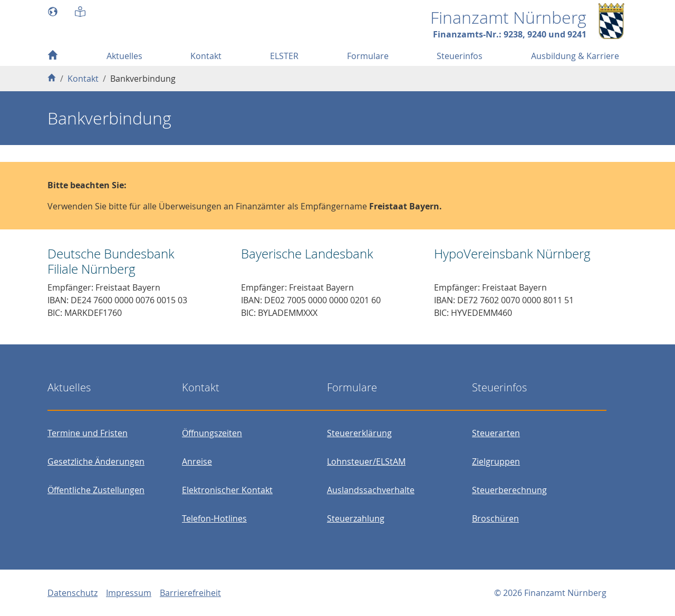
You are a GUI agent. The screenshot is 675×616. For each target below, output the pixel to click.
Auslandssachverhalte (371, 490)
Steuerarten (496, 433)
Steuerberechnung (509, 490)
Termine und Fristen (88, 433)
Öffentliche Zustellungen (96, 490)
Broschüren (495, 518)
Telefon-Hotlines (214, 518)
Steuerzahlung (356, 518)
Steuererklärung (359, 433)
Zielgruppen (496, 461)
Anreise (197, 461)
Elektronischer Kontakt (227, 490)
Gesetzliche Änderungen (96, 461)
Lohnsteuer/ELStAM (366, 461)
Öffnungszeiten (212, 433)
